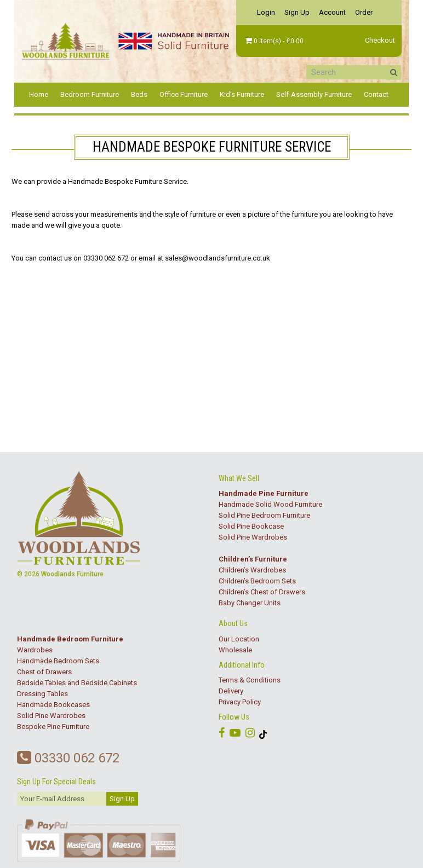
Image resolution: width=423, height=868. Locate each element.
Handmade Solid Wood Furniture (270, 504)
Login (266, 12)
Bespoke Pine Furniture (53, 727)
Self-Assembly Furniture (314, 94)
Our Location (239, 639)
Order (364, 12)
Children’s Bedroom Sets (257, 581)
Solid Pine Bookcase (251, 526)
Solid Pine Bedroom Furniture (264, 515)
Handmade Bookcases (53, 705)
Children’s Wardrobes (252, 570)
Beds (139, 94)
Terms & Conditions (250, 680)
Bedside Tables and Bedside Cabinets (77, 683)
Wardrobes (35, 650)
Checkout (380, 40)
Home (39, 94)
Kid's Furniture (242, 94)
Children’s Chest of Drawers (262, 592)
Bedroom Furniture (90, 94)
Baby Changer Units (250, 603)
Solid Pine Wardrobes (253, 537)
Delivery (231, 691)
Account (332, 12)
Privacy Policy (240, 702)
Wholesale (235, 650)
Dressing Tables (42, 694)
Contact (376, 94)
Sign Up (297, 12)
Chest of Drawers (44, 672)
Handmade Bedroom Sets (58, 661)
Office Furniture (184, 94)
